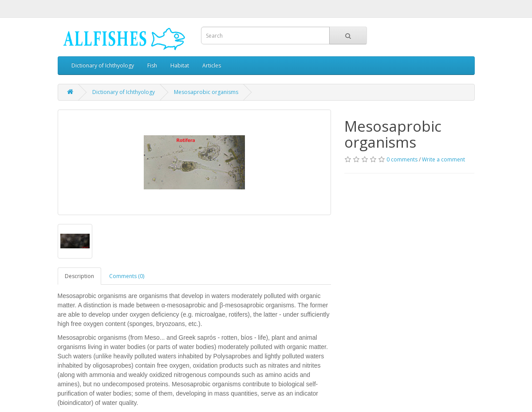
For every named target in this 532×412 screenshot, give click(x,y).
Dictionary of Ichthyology (103, 65)
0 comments (402, 159)
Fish (152, 65)
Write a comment (443, 159)
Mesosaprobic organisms (206, 92)
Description (79, 276)
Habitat (180, 65)
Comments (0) (127, 276)
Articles (212, 65)
